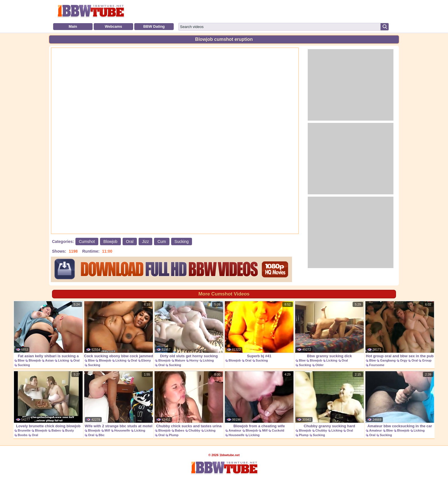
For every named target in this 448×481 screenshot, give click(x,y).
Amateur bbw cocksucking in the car (400, 400)
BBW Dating (154, 26)
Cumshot (87, 242)
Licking (64, 360)
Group (427, 360)
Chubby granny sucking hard (329, 400)
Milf (107, 430)
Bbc (102, 435)
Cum (162, 242)
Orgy (404, 360)
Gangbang (388, 360)
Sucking (182, 242)
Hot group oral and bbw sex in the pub (400, 330)
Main (73, 26)
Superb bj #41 (259, 330)
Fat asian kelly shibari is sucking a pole (48, 333)
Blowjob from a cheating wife (259, 400)
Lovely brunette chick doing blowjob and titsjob (48, 403)
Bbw (21, 360)
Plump (174, 435)
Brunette (24, 430)
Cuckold (278, 430)
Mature (180, 360)
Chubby (194, 430)
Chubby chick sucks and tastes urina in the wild (189, 403)
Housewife (122, 430)
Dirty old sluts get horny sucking (189, 330)
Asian (49, 360)
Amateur (235, 430)
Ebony (146, 360)
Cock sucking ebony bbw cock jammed (119, 330)
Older (320, 365)
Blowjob (110, 242)
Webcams (113, 26)
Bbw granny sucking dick (329, 330)
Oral (130, 242)
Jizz (145, 242)
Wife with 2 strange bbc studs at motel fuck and (119, 403)
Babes (56, 430)
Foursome (377, 365)
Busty (70, 430)
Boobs (23, 435)
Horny (194, 360)
